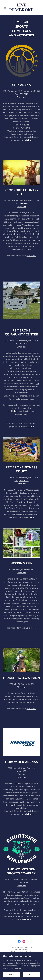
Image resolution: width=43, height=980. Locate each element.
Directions (21, 206)
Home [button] (22, 957)
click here (30, 426)
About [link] (22, 960)
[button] (6, 8)
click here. (31, 255)
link (37, 383)
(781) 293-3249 (22, 344)
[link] (21, 8)
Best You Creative (26, 952)
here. (32, 517)
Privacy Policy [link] (22, 963)
